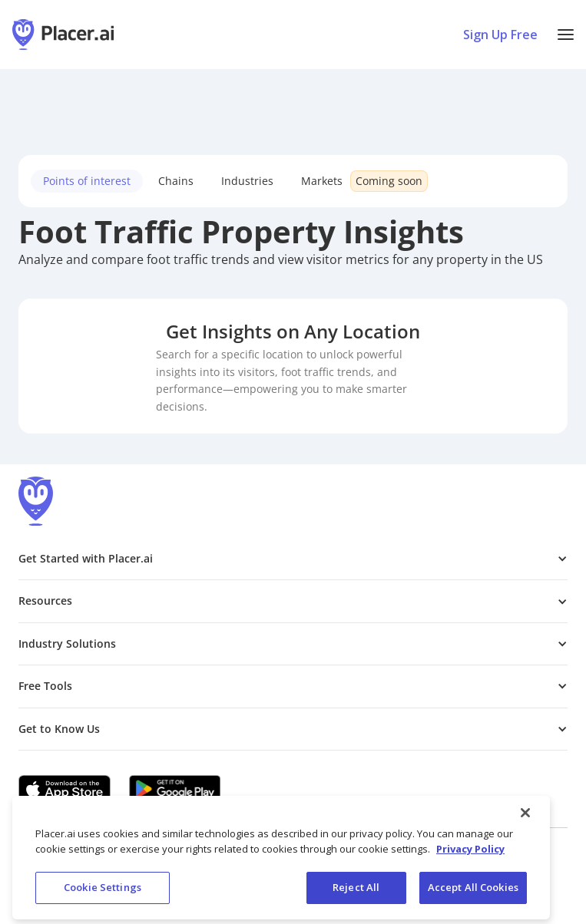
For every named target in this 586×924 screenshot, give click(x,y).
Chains (176, 181)
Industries (247, 181)
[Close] (525, 822)
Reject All (356, 896)
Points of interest (87, 181)
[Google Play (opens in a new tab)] (175, 789)
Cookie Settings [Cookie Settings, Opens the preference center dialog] (103, 896)
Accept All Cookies (473, 896)
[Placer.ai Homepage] (63, 35)
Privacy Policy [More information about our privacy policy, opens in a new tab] (470, 857)
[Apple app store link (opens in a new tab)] (65, 789)
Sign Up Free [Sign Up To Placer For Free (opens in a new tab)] (500, 35)
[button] (566, 35)
